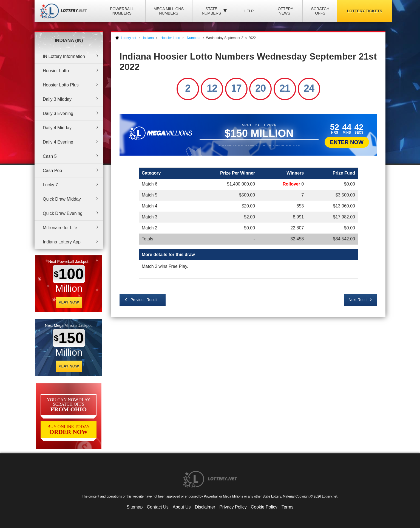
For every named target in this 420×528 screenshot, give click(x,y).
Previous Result (144, 300)
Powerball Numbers (122, 11)
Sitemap (135, 507)
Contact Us (158, 507)
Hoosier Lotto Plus (61, 85)
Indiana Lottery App (62, 242)
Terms (288, 507)
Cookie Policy (264, 507)
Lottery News (284, 11)
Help (249, 11)
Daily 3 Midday (57, 99)
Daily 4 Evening (58, 142)
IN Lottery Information (64, 56)
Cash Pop (52, 171)
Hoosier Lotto (56, 71)
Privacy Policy (233, 507)
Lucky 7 (50, 185)
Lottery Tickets (365, 11)
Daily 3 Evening (58, 113)
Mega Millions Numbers (169, 11)
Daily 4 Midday (57, 128)
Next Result (359, 300)
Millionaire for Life (60, 228)
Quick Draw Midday (62, 199)
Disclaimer (205, 507)
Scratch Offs (320, 11)
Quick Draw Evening (63, 213)
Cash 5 (50, 156)
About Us (182, 507)
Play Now (69, 302)
